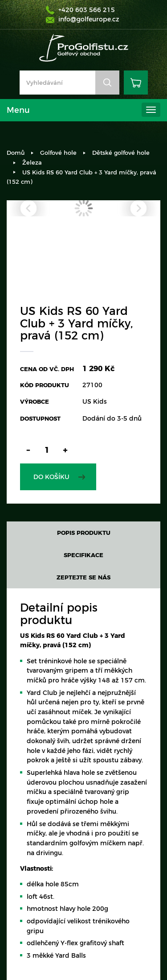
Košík (136, 83)
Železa (32, 162)
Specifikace (83, 555)
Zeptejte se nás (83, 577)
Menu (18, 110)
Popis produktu (84, 533)
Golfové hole (58, 153)
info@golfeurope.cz (89, 19)
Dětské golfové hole (121, 153)
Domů (16, 153)
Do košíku (51, 477)
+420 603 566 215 (87, 10)
